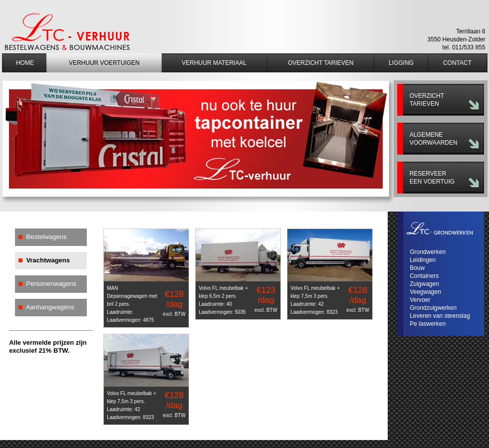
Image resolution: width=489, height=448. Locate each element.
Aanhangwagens (50, 307)
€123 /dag (266, 299)
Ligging (401, 63)
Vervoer (420, 300)
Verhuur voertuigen (104, 63)
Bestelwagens (47, 237)
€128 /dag (174, 303)
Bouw (417, 268)
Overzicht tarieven (321, 63)
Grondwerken (428, 252)
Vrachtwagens (48, 260)
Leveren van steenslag (440, 316)
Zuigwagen (424, 284)
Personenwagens (51, 284)
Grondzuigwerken (433, 308)
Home (25, 63)
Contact (457, 63)
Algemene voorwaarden (434, 139)
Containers (424, 276)
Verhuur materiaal (214, 63)
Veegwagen (425, 292)
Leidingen (423, 260)
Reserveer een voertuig (432, 178)
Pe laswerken (428, 324)
